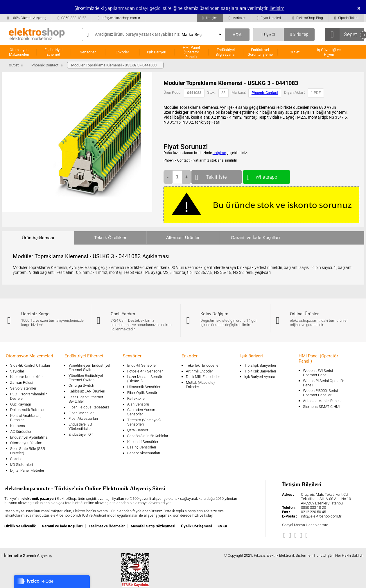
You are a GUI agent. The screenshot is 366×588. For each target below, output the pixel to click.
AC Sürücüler (21, 431)
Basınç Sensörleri (142, 447)
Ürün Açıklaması (38, 238)
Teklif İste (217, 176)
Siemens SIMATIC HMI (322, 407)
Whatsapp (267, 176)
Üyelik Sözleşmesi (196, 526)
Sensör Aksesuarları (144, 453)
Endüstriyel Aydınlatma (29, 437)
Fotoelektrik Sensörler (145, 371)
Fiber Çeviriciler (81, 413)
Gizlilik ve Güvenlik (20, 526)
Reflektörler (137, 398)
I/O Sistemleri (21, 465)
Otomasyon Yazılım (26, 443)
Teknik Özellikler (110, 237)
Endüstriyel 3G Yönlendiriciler (80, 426)
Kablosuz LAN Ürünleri (87, 391)
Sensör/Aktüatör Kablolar (148, 436)
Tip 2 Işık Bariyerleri (260, 365)
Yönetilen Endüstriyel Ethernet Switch (86, 378)
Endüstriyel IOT (81, 434)
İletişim (277, 8)
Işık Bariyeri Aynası (260, 377)
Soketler (17, 459)
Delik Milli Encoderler (203, 377)
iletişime (219, 153)
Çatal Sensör (138, 430)
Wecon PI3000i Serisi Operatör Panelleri (320, 393)
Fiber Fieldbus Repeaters (89, 407)
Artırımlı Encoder (199, 371)
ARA (237, 35)
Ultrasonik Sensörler (144, 387)
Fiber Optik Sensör (142, 393)
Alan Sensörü (138, 404)
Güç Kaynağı (20, 404)
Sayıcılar (17, 371)
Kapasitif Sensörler (143, 442)
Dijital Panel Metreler (27, 470)
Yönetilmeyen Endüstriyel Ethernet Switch (89, 368)
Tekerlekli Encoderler (203, 365)
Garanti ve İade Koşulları (255, 237)
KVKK (222, 526)
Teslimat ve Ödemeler (107, 526)
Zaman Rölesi (22, 382)
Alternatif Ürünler (183, 237)
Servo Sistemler (23, 388)
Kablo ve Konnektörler (28, 377)
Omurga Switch (81, 385)
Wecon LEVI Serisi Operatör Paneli (318, 373)
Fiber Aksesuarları (83, 418)
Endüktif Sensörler (142, 365)
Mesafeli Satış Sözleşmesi (153, 526)
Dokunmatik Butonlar (27, 410)
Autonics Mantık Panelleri (324, 401)
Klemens (18, 426)
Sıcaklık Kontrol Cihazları (30, 365)
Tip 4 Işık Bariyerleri (260, 371)
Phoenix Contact (265, 93)
